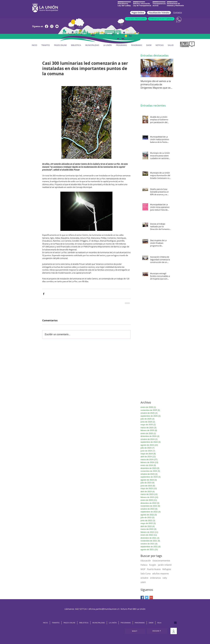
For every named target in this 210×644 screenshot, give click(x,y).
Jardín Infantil (165, 565)
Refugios (167, 569)
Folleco (144, 565)
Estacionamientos (161, 561)
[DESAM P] (157, 631)
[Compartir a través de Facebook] (44, 294)
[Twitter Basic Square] (147, 597)
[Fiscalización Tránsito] (159, 13)
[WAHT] (135, 631)
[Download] (174, 631)
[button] (92, 45)
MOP (143, 569)
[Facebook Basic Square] (142, 597)
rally (165, 578)
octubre (144, 578)
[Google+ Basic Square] (151, 597)
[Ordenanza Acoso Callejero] (161, 19)
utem (143, 582)
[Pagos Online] (138, 13)
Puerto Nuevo (154, 569)
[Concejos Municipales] (136, 19)
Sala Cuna (146, 573)
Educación (146, 561)
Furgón (153, 565)
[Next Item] (169, 68)
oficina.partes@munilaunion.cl (104, 609)
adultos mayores (161, 573)
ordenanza (155, 578)
